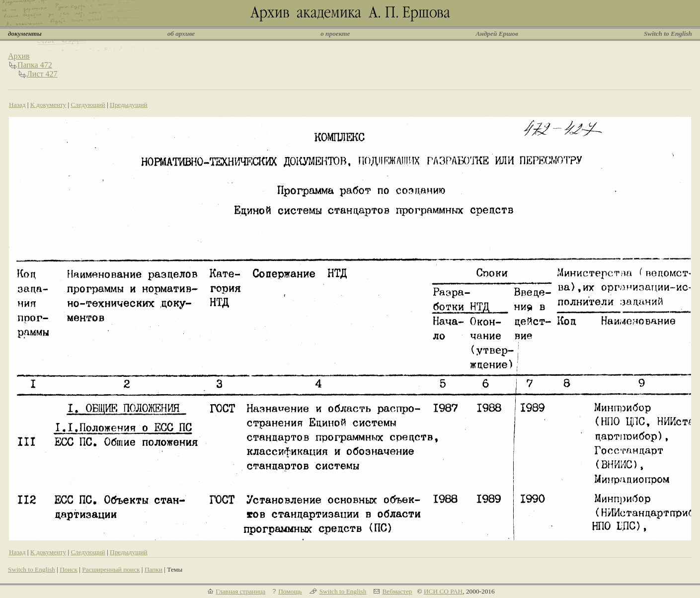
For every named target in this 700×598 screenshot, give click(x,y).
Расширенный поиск (111, 569)
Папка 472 (35, 65)
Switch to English (668, 34)
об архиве (181, 34)
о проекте (335, 34)
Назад (17, 105)
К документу (48, 105)
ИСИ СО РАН (443, 591)
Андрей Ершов (497, 34)
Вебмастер (397, 591)
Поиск (69, 569)
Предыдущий (129, 105)
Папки (154, 569)
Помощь (290, 591)
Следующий (88, 105)
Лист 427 (42, 74)
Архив (19, 56)
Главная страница (240, 591)
